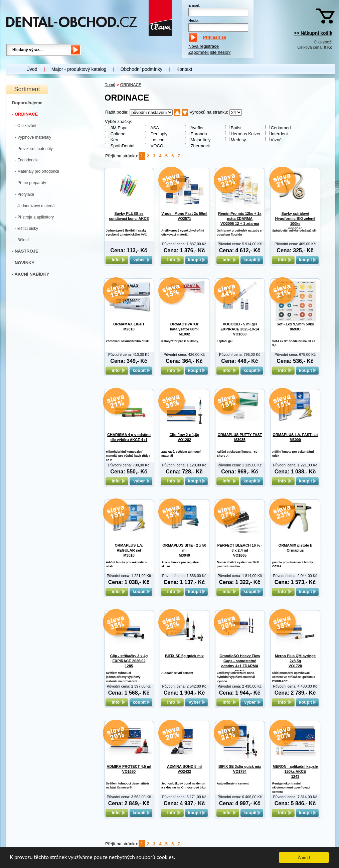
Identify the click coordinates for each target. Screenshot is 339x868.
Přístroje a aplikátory (34, 217)
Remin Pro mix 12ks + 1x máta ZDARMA (240, 219)
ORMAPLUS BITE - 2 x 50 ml (184, 550)
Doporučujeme (27, 103)
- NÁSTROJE (25, 251)
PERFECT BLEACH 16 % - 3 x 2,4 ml (240, 550)
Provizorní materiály (34, 149)
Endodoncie (27, 160)
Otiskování (26, 125)
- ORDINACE (25, 114)
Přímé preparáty (30, 183)
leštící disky (26, 228)
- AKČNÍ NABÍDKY (31, 274)
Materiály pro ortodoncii (37, 171)
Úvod (32, 69)
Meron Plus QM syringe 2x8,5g (295, 661)
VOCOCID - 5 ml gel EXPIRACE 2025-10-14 (240, 329)
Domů (110, 85)
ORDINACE (131, 85)
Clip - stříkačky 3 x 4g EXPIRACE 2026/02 (129, 661)
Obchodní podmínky (141, 69)
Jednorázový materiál (35, 206)
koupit (196, 260)
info (117, 260)
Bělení (22, 240)
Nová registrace (204, 46)
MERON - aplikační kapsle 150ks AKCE (295, 772)
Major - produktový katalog (79, 69)
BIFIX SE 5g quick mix (184, 656)
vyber (141, 260)
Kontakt (184, 69)
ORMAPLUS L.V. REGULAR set (129, 550)
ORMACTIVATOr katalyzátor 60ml (184, 329)
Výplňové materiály (33, 137)
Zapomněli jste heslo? (209, 52)
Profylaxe (24, 194)
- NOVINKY (23, 263)
